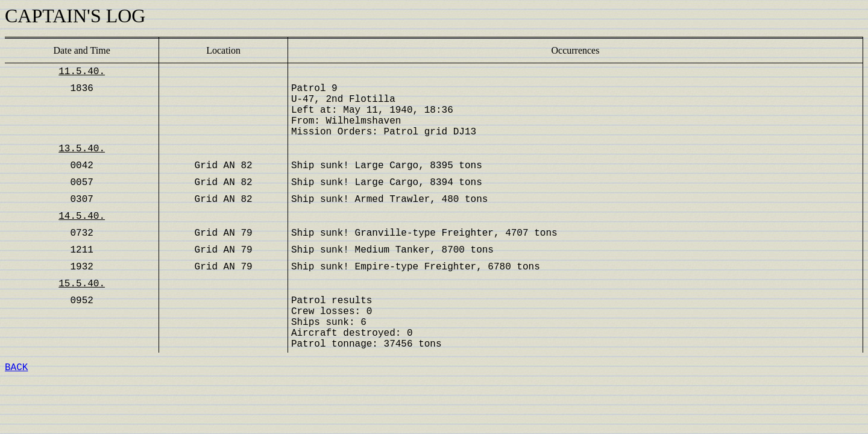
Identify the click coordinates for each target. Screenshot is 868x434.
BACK (16, 368)
